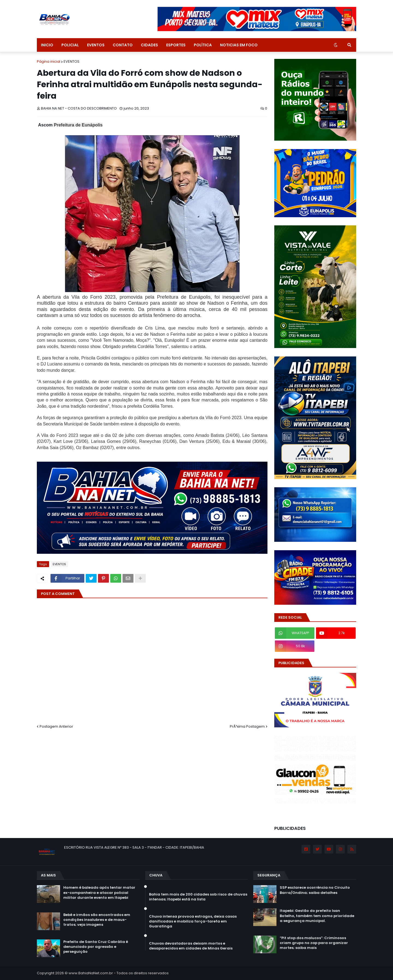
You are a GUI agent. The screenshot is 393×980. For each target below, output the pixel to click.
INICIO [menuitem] (47, 45)
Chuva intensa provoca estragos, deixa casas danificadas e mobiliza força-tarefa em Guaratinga (193, 921)
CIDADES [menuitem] (149, 45)
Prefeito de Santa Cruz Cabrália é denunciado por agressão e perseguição (96, 947)
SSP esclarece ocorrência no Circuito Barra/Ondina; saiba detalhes (315, 890)
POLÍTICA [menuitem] (203, 45)
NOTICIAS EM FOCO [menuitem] (239, 45)
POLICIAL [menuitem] (70, 45)
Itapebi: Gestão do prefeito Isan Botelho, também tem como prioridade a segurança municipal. (317, 916)
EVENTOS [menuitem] (96, 45)
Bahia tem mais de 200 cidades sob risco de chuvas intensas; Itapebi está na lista (198, 897)
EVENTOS (72, 61)
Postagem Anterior (56, 726)
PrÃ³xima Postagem (247, 726)
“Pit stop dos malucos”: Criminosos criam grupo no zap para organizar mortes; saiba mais (314, 943)
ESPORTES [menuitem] (176, 45)
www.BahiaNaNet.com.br (91, 973)
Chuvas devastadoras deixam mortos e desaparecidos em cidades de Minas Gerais (191, 946)
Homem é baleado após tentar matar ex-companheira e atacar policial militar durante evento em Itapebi (99, 893)
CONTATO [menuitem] (123, 45)
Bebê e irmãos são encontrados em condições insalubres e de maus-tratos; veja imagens (97, 920)
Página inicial (49, 61)
